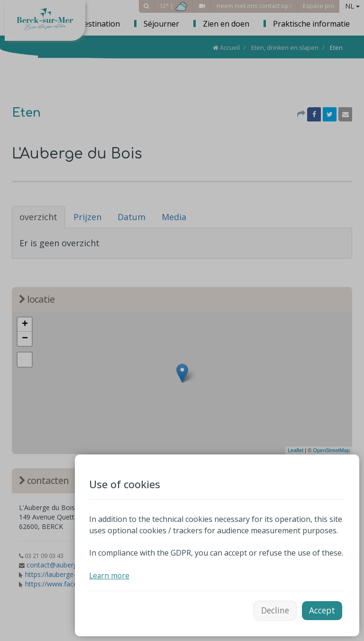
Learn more (110, 574)
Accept (321, 609)
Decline (272, 609)
